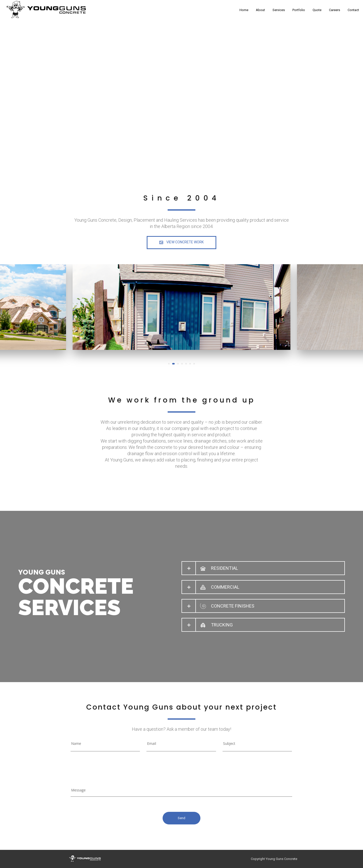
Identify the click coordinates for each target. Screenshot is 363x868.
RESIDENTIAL (224, 568)
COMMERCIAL (225, 587)
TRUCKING (222, 625)
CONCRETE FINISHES (233, 606)
